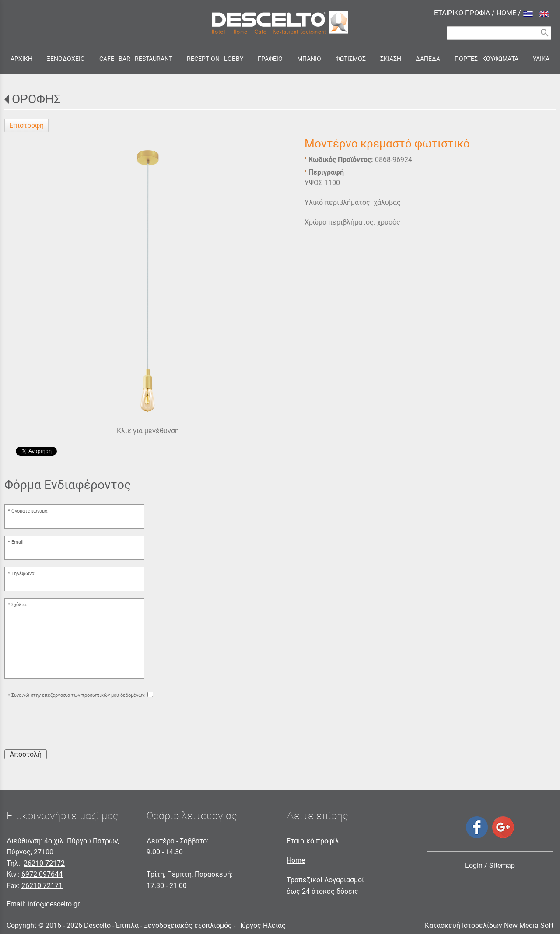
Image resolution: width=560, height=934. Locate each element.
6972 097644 (42, 874)
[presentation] (71, 725)
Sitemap (502, 866)
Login (474, 866)
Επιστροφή (26, 125)
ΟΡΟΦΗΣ (36, 99)
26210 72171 (42, 886)
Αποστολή (26, 754)
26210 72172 (44, 863)
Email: (18, 542)
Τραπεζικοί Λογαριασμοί (325, 880)
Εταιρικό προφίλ (313, 841)
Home (296, 860)
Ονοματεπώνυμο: (30, 511)
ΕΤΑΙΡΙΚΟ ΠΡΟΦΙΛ (462, 13)
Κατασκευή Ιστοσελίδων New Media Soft (489, 925)
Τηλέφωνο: (23, 574)
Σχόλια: (19, 605)
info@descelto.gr (54, 904)
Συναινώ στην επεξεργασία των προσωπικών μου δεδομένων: (79, 696)
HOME (506, 13)
